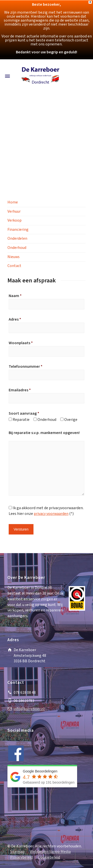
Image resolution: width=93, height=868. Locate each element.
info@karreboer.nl (29, 709)
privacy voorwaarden (51, 514)
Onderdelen (17, 239)
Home (13, 202)
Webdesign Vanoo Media (50, 852)
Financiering (18, 230)
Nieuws (14, 257)
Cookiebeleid (49, 857)
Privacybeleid (21, 857)
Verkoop (15, 220)
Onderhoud (17, 248)
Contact (14, 266)
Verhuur (14, 212)
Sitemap (17, 852)
